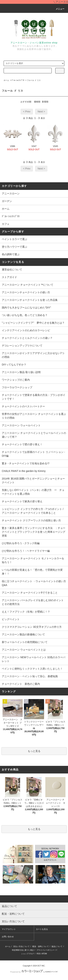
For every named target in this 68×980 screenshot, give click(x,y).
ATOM (44, 954)
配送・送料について (41, 946)
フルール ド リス (34, 80)
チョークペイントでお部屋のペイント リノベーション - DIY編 (33, 454)
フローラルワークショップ (17, 387)
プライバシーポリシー (46, 950)
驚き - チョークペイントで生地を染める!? (26, 463)
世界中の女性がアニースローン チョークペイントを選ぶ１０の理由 (34, 416)
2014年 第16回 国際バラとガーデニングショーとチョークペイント (33, 480)
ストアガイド (9, 277)
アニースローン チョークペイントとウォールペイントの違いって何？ (34, 435)
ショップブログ (28, 954)
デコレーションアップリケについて (22, 346)
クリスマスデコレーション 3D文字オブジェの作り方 (32, 627)
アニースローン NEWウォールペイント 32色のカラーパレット (34, 659)
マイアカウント (9, 929)
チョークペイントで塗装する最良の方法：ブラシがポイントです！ (34, 397)
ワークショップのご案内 (16, 380)
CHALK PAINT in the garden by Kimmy (24, 471)
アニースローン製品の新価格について (23, 634)
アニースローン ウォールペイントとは (24, 650)
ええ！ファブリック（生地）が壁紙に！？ (26, 612)
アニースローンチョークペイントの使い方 (26, 292)
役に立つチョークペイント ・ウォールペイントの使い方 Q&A (35, 583)
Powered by (34, 972)
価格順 (37, 102)
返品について (57, 946)
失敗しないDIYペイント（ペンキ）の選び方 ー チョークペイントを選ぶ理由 (33, 492)
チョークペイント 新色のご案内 (21, 684)
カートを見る (42, 929)
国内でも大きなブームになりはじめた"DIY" (26, 308)
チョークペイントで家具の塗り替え (22, 501)
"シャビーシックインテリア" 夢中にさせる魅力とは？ (33, 323)
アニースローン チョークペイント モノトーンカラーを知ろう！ (33, 560)
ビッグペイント (11, 619)
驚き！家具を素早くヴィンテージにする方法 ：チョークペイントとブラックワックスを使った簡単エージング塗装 (34, 532)
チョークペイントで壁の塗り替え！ (22, 444)
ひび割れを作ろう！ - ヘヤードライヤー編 (26, 551)
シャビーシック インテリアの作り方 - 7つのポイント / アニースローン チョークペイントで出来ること (33, 511)
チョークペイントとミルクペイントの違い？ (27, 338)
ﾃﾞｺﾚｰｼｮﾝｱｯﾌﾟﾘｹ (18, 80)
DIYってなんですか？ (14, 365)
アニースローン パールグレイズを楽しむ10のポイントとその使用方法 (33, 602)
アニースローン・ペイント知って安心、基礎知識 (30, 676)
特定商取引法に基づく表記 (23, 950)
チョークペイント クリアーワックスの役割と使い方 (31, 520)
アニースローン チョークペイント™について (28, 285)
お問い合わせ (8, 937)
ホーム (6, 80)
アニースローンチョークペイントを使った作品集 (30, 300)
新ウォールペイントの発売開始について (25, 642)
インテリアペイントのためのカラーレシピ (26, 330)
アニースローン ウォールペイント (21, 425)
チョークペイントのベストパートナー (23, 406)
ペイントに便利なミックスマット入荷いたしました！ (32, 669)
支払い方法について (21, 946)
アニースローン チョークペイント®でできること (30, 593)
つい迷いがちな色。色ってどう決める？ (25, 315)
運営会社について (12, 270)
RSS (39, 954)
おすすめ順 (26, 102)
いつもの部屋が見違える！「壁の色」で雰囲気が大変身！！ (32, 572)
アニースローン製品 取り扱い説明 (21, 372)
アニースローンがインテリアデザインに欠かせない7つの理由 (33, 355)
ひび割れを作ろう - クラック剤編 (21, 543)
